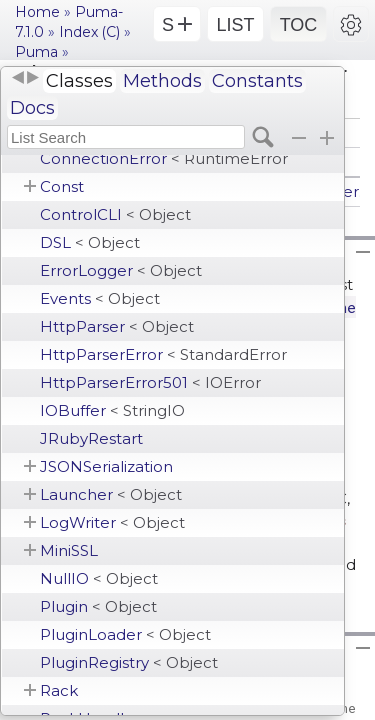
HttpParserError (163, 354)
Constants (257, 81)
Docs (32, 108)
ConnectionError (164, 158)
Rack (59, 690)
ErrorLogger (121, 270)
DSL (90, 242)
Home (37, 12)
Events (100, 298)
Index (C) (89, 32)
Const (62, 186)
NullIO (99, 578)
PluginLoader (125, 634)
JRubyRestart (91, 438)
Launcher (111, 494)
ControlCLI (115, 214)
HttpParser (117, 326)
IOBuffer (112, 410)
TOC (299, 25)
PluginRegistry (129, 662)
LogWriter (112, 522)
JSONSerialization (106, 466)
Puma (36, 52)
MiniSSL (69, 550)
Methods (162, 81)
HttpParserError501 (150, 382)
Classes (79, 81)
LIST (235, 25)
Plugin (98, 606)
